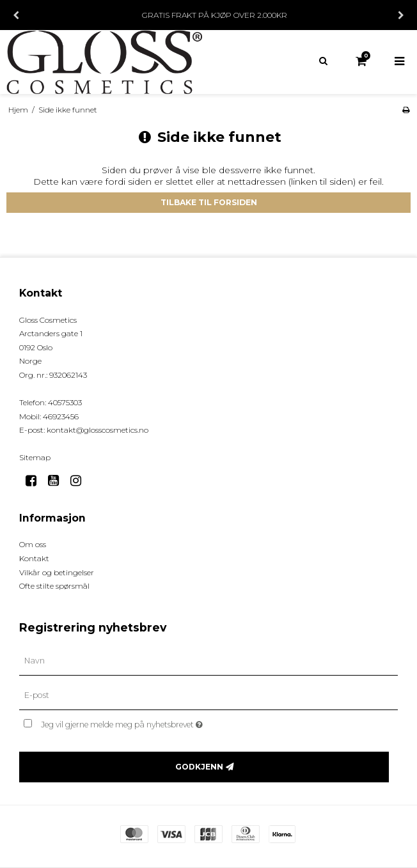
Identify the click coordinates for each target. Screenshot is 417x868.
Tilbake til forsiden (209, 202)
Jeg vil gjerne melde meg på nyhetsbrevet (153, 722)
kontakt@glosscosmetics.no (98, 430)
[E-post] (208, 695)
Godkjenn (199, 767)
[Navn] (208, 661)
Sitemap (35, 457)
